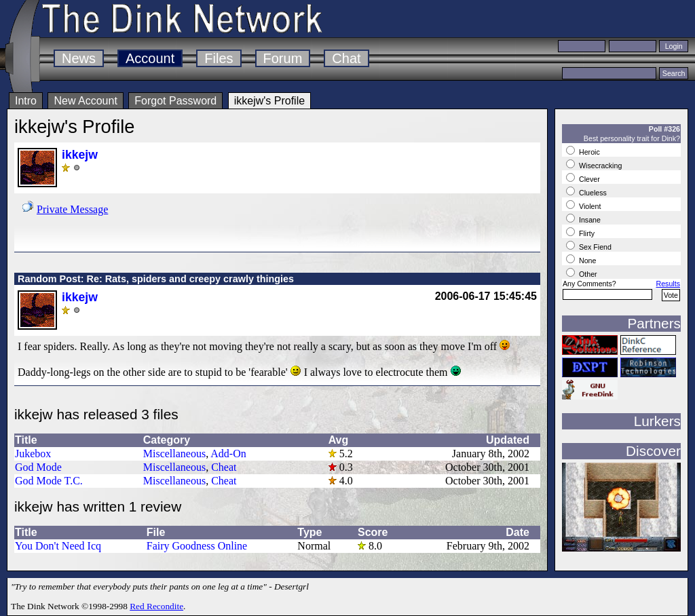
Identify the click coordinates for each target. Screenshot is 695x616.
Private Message (72, 209)
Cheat (224, 467)
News (79, 58)
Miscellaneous (174, 454)
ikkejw (80, 155)
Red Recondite (156, 606)
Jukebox (33, 454)
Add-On (228, 454)
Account (150, 58)
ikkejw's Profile (269, 101)
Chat (346, 58)
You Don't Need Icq (58, 546)
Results (668, 284)
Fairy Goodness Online (197, 546)
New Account (85, 101)
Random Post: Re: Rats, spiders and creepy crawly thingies (156, 279)
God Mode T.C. (49, 481)
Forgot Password (175, 101)
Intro (26, 101)
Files (219, 58)
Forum (283, 58)
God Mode (38, 467)
